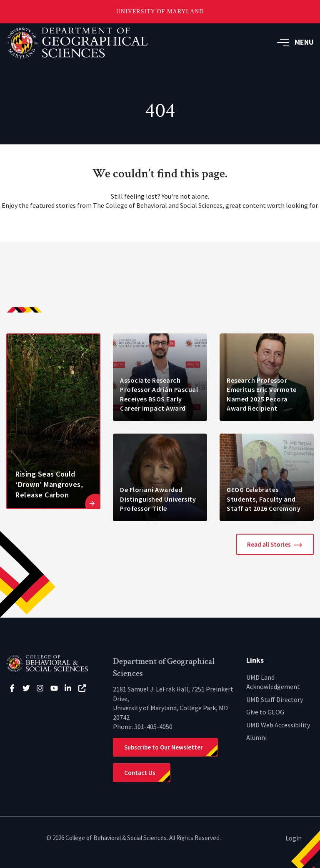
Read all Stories (269, 544)
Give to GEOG (265, 712)
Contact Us (140, 773)
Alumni (256, 737)
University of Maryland (160, 11)
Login (294, 838)
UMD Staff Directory (275, 699)
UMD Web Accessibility (278, 725)
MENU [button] (295, 42)
